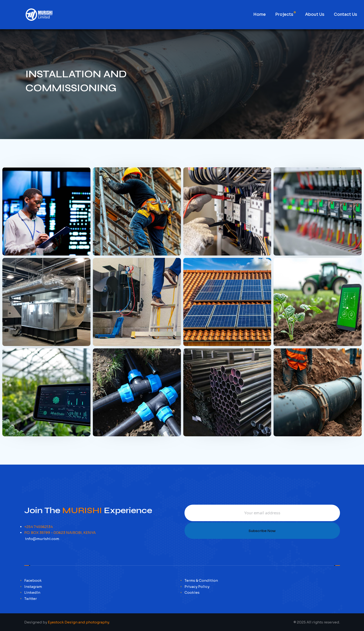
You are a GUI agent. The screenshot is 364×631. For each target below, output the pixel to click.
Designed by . (67, 622)
